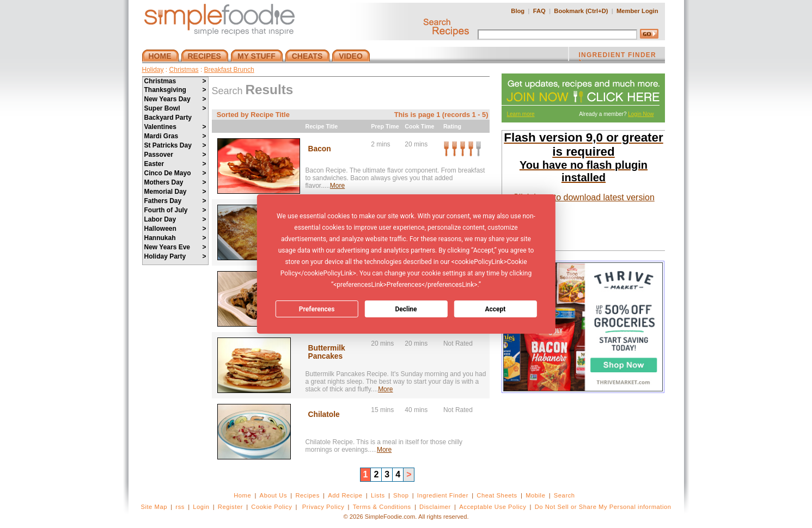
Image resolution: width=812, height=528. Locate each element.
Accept (495, 309)
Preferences (317, 309)
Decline (406, 309)
